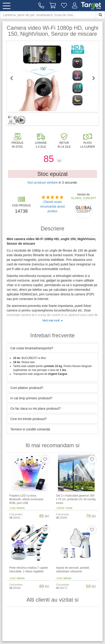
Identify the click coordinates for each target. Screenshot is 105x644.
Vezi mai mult (52, 321)
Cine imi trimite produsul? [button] (28, 419)
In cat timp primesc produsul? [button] (31, 398)
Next (92, 78)
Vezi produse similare (42, 182)
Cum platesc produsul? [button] (27, 388)
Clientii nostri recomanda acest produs (52, 206)
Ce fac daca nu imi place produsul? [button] (35, 409)
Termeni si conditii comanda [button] (30, 429)
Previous (14, 78)
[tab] (52, 348)
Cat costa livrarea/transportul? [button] (32, 348)
